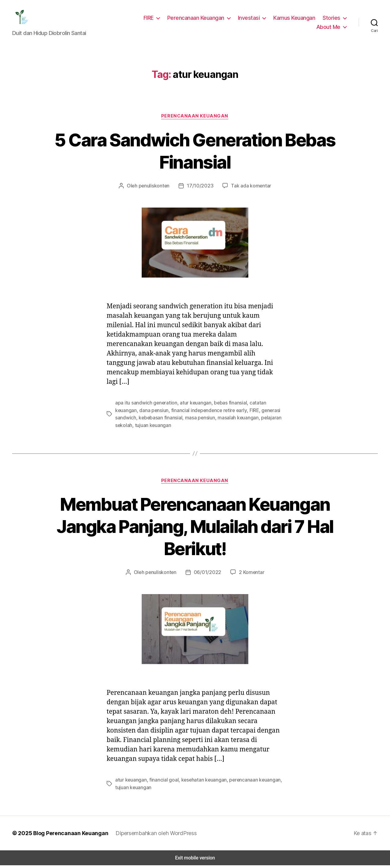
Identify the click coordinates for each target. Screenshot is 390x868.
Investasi (252, 19)
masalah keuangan (211, 421)
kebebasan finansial (136, 421)
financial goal (161, 783)
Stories (332, 19)
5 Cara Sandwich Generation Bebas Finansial (195, 154)
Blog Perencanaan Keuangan (68, 836)
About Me (329, 29)
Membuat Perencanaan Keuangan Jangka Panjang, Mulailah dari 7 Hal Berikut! (195, 530)
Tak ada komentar (248, 189)
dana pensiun (129, 414)
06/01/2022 (207, 575)
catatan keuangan (262, 406)
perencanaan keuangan (249, 783)
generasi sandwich (252, 414)
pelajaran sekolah (252, 421)
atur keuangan (191, 406)
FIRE (152, 19)
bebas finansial (224, 406)
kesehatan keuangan (200, 783)
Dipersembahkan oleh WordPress (152, 836)
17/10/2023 (200, 189)
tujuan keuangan (133, 428)
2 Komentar (248, 575)
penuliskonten (156, 189)
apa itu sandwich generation (144, 406)
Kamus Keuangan (296, 19)
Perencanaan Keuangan (200, 19)
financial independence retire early (181, 414)
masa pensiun (174, 421)
